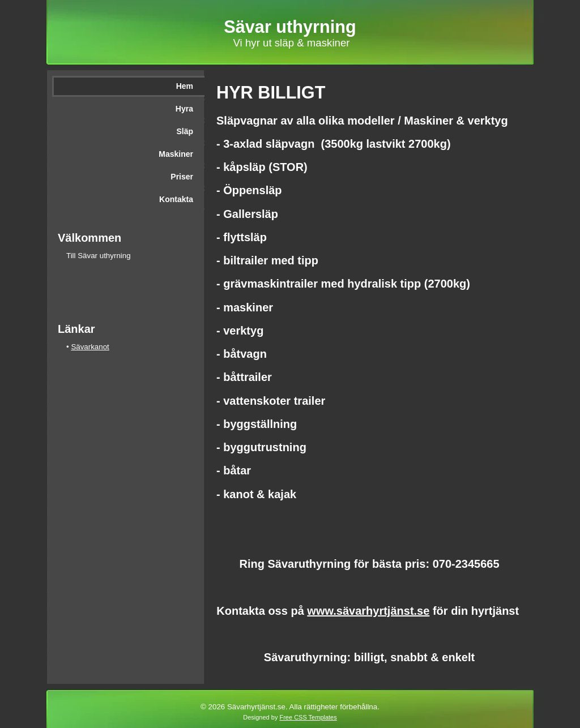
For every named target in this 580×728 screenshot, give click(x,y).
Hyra (184, 109)
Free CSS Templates (308, 717)
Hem (185, 86)
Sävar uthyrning (290, 27)
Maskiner (176, 154)
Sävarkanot (90, 347)
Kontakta (176, 199)
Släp (185, 131)
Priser (182, 177)
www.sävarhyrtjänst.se (368, 611)
